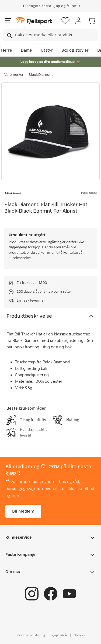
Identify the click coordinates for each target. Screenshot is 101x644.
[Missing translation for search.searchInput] (9, 35)
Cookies (80, 635)
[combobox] (50, 35)
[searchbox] (56, 35)
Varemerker (14, 75)
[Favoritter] (65, 21)
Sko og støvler (75, 50)
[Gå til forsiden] (34, 21)
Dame (26, 50)
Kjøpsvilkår (59, 635)
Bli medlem (23, 511)
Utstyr (47, 50)
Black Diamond (41, 75)
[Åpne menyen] (8, 21)
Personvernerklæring (30, 635)
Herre (7, 50)
